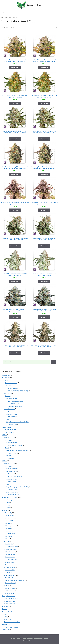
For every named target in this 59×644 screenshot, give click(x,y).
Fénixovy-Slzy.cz (35, 5)
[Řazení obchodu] (29, 28)
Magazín (13, 638)
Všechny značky (38, 638)
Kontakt (46, 638)
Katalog (19, 638)
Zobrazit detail (15, 68)
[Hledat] (54, 362)
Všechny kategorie (28, 638)
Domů (2, 17)
